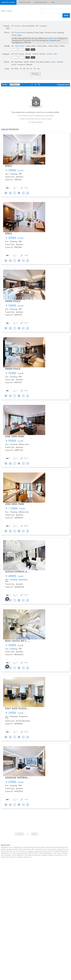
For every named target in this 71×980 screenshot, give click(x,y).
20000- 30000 (31, 46)
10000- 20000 (19, 46)
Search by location (8, 2)
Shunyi (23, 33)
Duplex (54, 62)
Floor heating (40, 62)
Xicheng (36, 33)
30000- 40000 (42, 46)
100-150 (28, 54)
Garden (26, 62)
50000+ (62, 46)
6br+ (39, 69)
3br (28, 69)
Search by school (41, 2)
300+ (55, 54)
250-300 (49, 54)
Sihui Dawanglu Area (42, 41)
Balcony (48, 62)
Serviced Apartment (28, 26)
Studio (16, 69)
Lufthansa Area (43, 38)
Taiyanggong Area (18, 43)
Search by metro (25, 2)
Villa (37, 26)
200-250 (42, 54)
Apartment (18, 26)
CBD (15, 38)
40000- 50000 (53, 46)
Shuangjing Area (17, 41)
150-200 (35, 54)
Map (53, 2)
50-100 (21, 54)
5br (35, 69)
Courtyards (43, 26)
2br (24, 69)
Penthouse (60, 62)
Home (3, 11)
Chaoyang (17, 33)
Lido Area (35, 38)
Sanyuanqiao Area (29, 41)
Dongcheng (29, 33)
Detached (29, 65)
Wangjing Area (62, 38)
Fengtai (42, 33)
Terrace (14, 65)
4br (31, 69)
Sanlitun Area (53, 38)
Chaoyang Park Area (24, 38)
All (12, 26)
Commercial (21, 65)
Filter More (35, 74)
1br (21, 69)
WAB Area (28, 43)
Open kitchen (19, 62)
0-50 (16, 54)
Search (9, 11)
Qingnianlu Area (55, 41)
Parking (32, 62)
